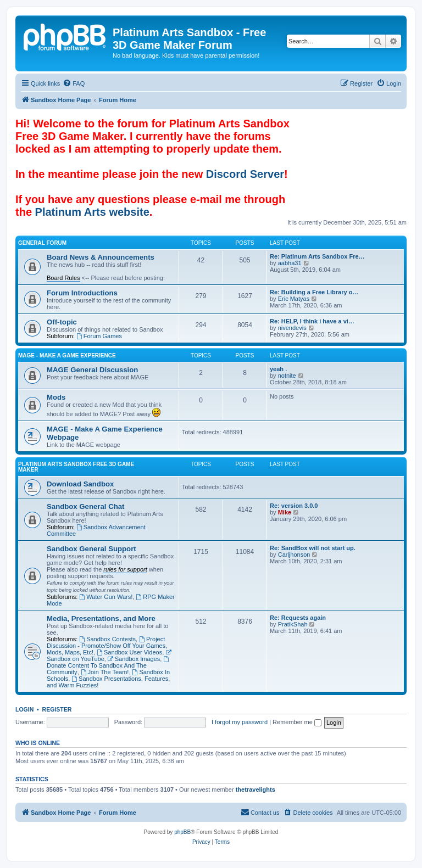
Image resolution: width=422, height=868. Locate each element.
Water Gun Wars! (106, 597)
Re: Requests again (298, 618)
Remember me (297, 722)
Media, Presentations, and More (101, 618)
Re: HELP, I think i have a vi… (312, 321)
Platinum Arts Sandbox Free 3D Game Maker (76, 467)
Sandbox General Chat (85, 506)
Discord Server (245, 174)
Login (24, 709)
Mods (56, 397)
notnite (287, 376)
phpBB (182, 832)
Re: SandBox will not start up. (313, 548)
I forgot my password (240, 722)
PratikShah (293, 624)
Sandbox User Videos (129, 652)
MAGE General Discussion (92, 370)
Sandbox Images (134, 659)
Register (57, 709)
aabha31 (290, 263)
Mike (285, 512)
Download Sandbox (80, 484)
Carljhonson (294, 555)
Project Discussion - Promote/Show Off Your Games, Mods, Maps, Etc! (107, 646)
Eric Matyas (294, 299)
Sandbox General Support (91, 549)
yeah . (278, 369)
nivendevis (292, 328)
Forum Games (99, 336)
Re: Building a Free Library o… (314, 292)
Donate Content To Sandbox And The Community (109, 666)
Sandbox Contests (107, 639)
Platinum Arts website (92, 212)
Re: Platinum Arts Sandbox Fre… (317, 256)
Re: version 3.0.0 (294, 506)
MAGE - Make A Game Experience (67, 355)
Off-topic (62, 322)
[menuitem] (74, 83)
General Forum (42, 243)
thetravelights (256, 789)
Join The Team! (105, 672)
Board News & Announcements (101, 257)
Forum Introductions (82, 293)
